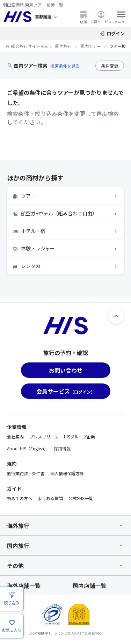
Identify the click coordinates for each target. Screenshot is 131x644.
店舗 (83, 17)
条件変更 (110, 66)
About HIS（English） (28, 448)
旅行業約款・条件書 (26, 473)
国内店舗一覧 (89, 586)
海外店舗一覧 (24, 586)
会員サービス (101, 17)
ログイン (116, 33)
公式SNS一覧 (81, 498)
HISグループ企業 (79, 437)
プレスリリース (44, 437)
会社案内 (15, 437)
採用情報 (62, 448)
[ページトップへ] (116, 316)
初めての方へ (20, 498)
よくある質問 (50, 498)
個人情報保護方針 (67, 473)
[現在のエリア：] (46, 17)
